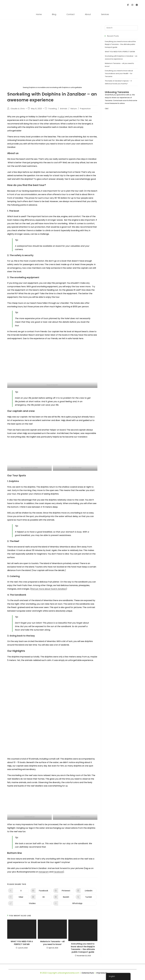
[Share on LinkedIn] (86, 891)
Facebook (58, 872)
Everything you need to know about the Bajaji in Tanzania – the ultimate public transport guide (83, 948)
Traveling (52, 109)
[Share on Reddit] (64, 897)
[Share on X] (19, 891)
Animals (64, 109)
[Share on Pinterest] (64, 891)
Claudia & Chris (18, 109)
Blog (54, 14)
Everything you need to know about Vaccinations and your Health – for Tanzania (119, 74)
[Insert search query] (121, 28)
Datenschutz (88, 973)
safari (62, 117)
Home (39, 14)
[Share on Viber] (19, 897)
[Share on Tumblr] (86, 897)
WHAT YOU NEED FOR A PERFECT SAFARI (22, 943)
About (88, 14)
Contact (71, 14)
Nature (74, 109)
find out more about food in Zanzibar (49, 589)
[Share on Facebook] (41, 891)
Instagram (44, 872)
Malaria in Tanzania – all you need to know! (52, 943)
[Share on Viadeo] (30, 903)
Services (105, 14)
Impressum (102, 973)
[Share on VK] (41, 897)
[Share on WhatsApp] (75, 903)
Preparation (85, 109)
